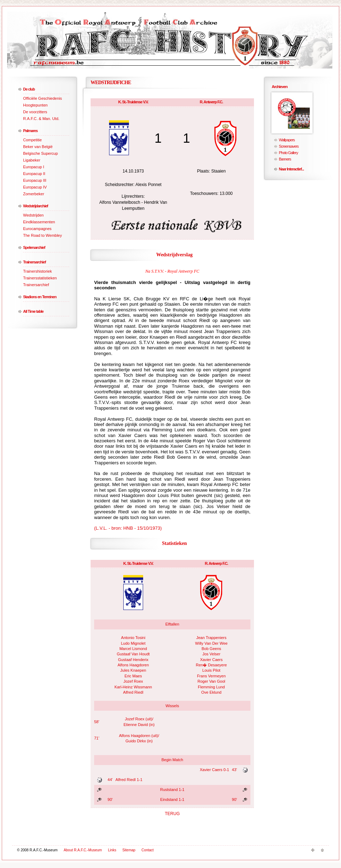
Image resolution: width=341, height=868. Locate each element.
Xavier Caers (211, 660)
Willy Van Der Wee (211, 643)
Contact (147, 850)
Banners (285, 159)
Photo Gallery (288, 153)
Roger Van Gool (211, 681)
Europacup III (35, 180)
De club (29, 89)
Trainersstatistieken (40, 278)
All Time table (33, 311)
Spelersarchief (34, 247)
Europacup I (34, 167)
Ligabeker (32, 160)
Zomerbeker (34, 194)
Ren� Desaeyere (211, 665)
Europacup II (34, 174)
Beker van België (38, 147)
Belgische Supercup (40, 153)
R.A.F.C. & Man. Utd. (41, 119)
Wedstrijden (33, 215)
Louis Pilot (212, 670)
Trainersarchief (34, 262)
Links (112, 850)
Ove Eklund (212, 692)
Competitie (33, 140)
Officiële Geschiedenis (42, 98)
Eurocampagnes (37, 229)
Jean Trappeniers (212, 638)
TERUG (172, 814)
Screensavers (289, 146)
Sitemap (129, 850)
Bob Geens (211, 649)
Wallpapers (287, 140)
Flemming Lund (211, 687)
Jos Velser (212, 654)
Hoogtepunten (35, 105)
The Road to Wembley (42, 235)
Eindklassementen (39, 222)
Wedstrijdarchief (36, 206)
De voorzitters (35, 112)
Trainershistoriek (37, 271)
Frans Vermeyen (212, 676)
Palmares (30, 131)
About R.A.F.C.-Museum (83, 850)
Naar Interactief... (291, 169)
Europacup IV (35, 187)
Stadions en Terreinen (40, 297)
